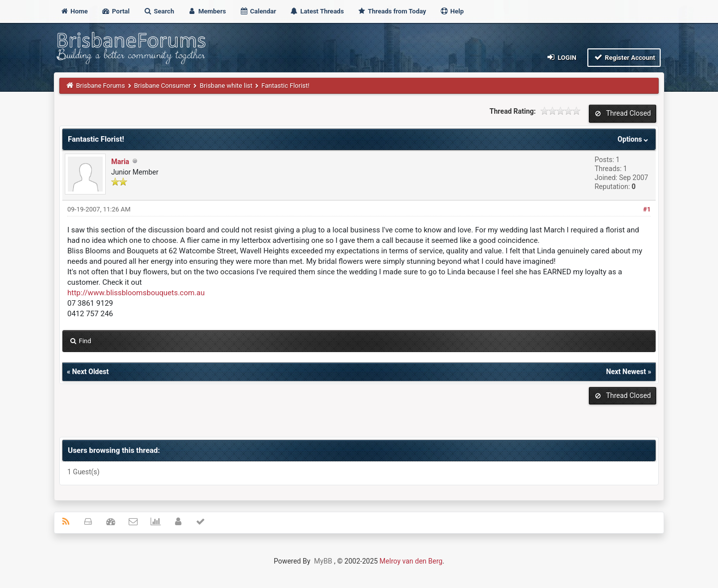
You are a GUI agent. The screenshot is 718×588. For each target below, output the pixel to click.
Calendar (258, 11)
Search (159, 11)
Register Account (624, 57)
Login (561, 57)
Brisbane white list (226, 86)
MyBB (323, 561)
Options (634, 139)
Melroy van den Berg (411, 561)
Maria (120, 162)
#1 (647, 209)
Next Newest (626, 372)
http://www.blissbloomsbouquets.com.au (136, 293)
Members (207, 11)
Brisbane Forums (101, 86)
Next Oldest (90, 372)
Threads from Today (392, 11)
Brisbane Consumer (163, 86)
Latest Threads (317, 11)
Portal (115, 11)
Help (452, 11)
